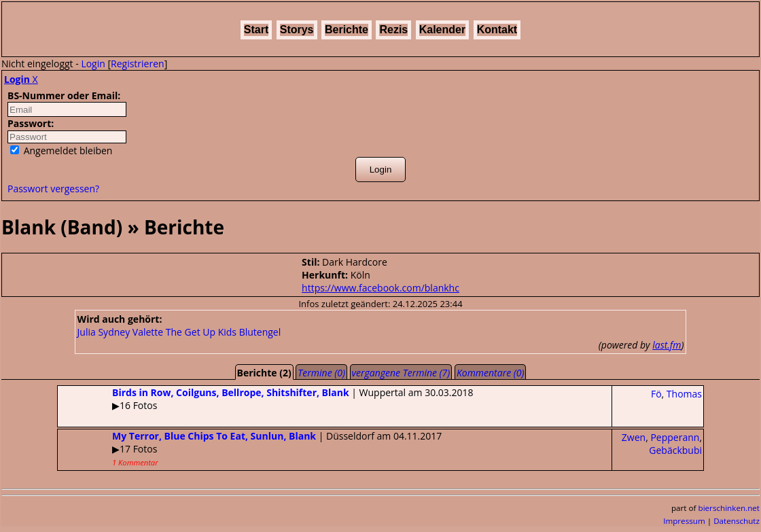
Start (256, 30)
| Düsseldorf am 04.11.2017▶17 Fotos (250, 448)
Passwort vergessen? (53, 189)
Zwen (634, 437)
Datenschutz (737, 521)
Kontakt (497, 30)
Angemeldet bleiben (61, 150)
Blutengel (260, 332)
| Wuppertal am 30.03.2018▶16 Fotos (266, 399)
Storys (297, 30)
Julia (87, 332)
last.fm (667, 345)
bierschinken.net (729, 508)
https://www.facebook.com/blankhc (380, 288)
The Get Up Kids (201, 332)
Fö (656, 394)
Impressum (684, 521)
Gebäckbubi (675, 450)
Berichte (347, 30)
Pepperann (675, 437)
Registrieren (138, 64)
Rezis (393, 30)
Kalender (442, 30)
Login (93, 64)
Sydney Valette (130, 332)
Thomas (684, 394)
